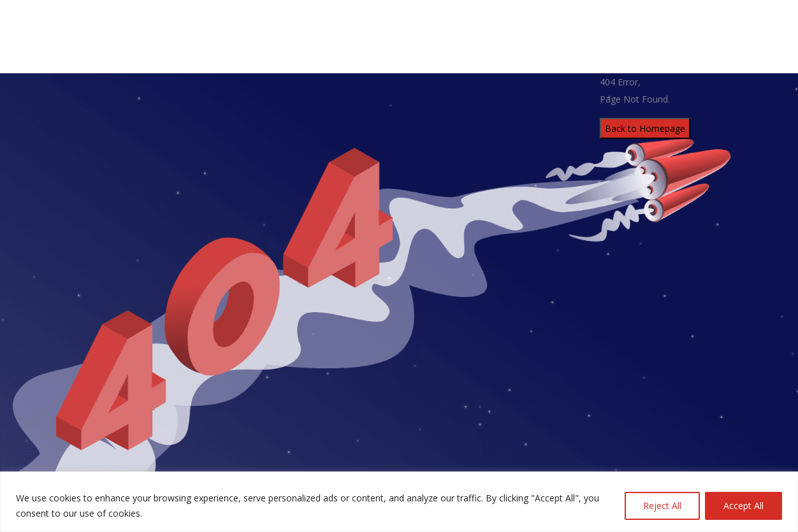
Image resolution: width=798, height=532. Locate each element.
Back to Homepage (645, 128)
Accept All (744, 506)
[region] (399, 502)
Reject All (662, 506)
